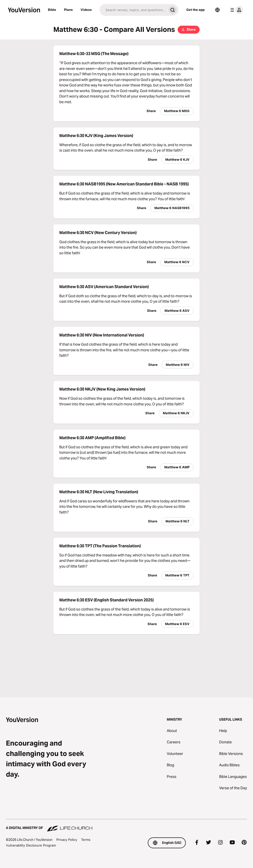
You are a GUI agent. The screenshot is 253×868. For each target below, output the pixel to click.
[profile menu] (236, 10)
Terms (86, 840)
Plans (68, 10)
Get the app (195, 10)
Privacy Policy (67, 840)
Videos (86, 10)
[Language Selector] (217, 10)
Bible (52, 10)
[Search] (133, 10)
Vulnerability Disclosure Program (31, 845)
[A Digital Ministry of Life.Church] (126, 826)
